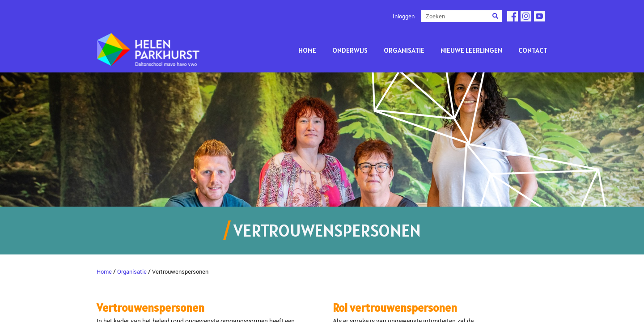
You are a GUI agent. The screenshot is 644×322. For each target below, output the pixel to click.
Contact (533, 50)
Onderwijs (350, 50)
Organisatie (404, 50)
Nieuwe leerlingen (471, 50)
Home (307, 50)
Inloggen (404, 16)
